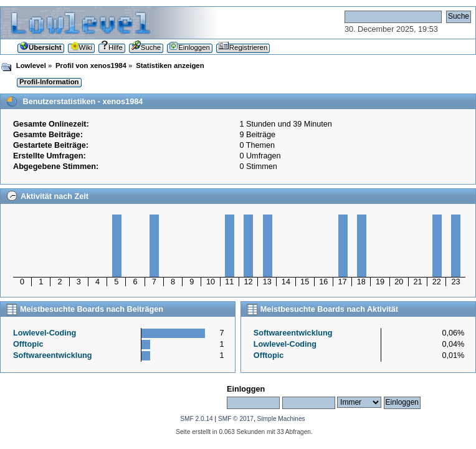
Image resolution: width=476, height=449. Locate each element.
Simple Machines (281, 419)
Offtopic (28, 344)
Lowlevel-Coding (45, 333)
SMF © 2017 (236, 419)
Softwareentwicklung (53, 355)
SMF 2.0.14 (196, 419)
